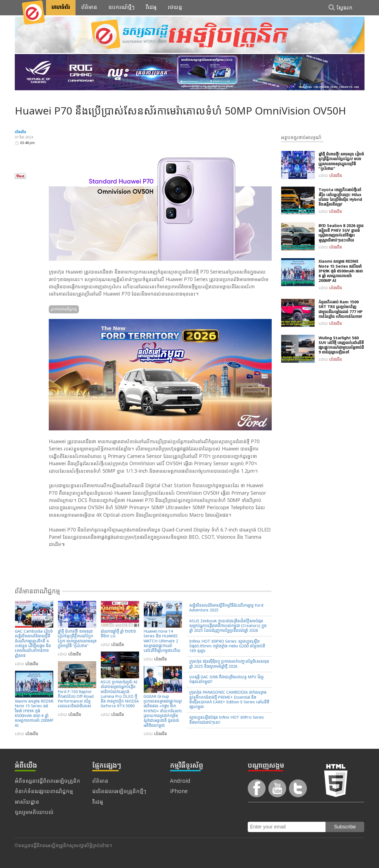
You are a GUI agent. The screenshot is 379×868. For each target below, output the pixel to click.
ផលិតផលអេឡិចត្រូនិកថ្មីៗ (119, 792)
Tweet (21, 166)
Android (180, 782)
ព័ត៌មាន (89, 8)
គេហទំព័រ (61, 8)
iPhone (179, 792)
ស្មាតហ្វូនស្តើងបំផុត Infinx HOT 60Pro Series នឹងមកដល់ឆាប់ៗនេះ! (227, 720)
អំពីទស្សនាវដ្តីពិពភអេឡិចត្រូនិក (48, 782)
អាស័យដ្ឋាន (27, 802)
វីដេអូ (151, 8)
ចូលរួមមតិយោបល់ (34, 813)
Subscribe (345, 827)
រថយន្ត (175, 8)
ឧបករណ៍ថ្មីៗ (122, 8)
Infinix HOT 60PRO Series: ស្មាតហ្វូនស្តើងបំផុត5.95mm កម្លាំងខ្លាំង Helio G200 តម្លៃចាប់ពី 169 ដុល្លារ (227, 647)
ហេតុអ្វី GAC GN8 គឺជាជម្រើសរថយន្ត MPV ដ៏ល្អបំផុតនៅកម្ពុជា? (226, 680)
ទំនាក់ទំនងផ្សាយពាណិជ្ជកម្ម (44, 792)
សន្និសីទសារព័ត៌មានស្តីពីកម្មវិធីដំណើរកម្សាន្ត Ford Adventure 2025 (226, 608)
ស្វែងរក (344, 8)
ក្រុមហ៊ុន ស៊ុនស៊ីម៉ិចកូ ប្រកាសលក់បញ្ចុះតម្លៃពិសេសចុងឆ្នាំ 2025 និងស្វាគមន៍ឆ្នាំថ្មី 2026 (229, 664)
